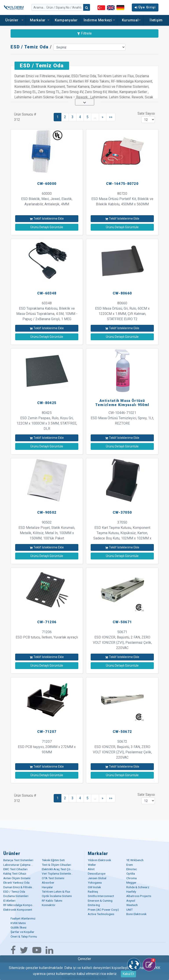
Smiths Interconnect (101, 896)
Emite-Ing (94, 905)
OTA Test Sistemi (53, 878)
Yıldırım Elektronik (99, 860)
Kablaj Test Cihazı (15, 873)
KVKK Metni (18, 923)
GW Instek (94, 887)
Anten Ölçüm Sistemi (17, 878)
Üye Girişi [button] (145, 7)
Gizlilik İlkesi (18, 927)
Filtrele (84, 33)
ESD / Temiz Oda (30, 47)
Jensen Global (97, 878)
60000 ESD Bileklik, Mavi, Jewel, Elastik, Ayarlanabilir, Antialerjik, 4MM (47, 199)
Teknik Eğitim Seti (53, 860)
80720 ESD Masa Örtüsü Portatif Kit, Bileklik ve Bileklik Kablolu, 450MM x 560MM (122, 199)
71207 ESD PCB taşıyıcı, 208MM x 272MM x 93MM (47, 747)
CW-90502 (47, 512)
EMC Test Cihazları (15, 869)
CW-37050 (122, 512)
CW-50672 (122, 732)
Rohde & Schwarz (138, 887)
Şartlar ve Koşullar (22, 932)
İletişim (156, 20)
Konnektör (49, 905)
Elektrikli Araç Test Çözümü (60, 869)
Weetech (132, 905)
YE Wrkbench (135, 860)
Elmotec (132, 869)
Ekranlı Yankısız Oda (16, 883)
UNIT (130, 910)
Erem (130, 865)
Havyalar (47, 887)
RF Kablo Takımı (52, 901)
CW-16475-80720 (122, 184)
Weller (92, 865)
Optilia (131, 873)
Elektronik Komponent (18, 910)
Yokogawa (95, 883)
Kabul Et (128, 974)
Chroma (131, 878)
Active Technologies (101, 914)
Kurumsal (130, 20)
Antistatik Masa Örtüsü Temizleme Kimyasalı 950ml (122, 403)
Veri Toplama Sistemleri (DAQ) (62, 873)
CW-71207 (47, 732)
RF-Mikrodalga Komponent (21, 905)
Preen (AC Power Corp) (103, 910)
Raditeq (93, 892)
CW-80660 (122, 293)
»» (111, 117)
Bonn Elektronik (136, 914)
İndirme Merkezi (99, 20)
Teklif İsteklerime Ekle (47, 219)
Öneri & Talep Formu (24, 936)
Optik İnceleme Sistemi (57, 896)
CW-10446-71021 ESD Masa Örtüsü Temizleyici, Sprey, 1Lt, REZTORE (122, 418)
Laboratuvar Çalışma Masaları (23, 865)
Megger (131, 883)
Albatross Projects (139, 896)
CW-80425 (47, 403)
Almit (91, 869)
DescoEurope (97, 873)
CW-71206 (47, 622)
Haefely (131, 892)
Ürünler (13, 20)
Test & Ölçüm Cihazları (56, 865)
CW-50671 (122, 622)
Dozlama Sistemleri (16, 896)
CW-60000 (47, 184)
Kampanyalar (66, 20)
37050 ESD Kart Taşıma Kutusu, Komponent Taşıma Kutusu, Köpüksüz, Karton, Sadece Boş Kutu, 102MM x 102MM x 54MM (122, 533)
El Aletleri (9, 901)
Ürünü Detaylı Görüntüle (47, 227)
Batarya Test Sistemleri (18, 860)
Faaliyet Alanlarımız (23, 918)
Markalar (39, 20)
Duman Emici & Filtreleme (20, 887)
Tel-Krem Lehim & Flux (56, 892)
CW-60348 (47, 293)
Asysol (131, 901)
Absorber (48, 883)
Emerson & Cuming (100, 901)
